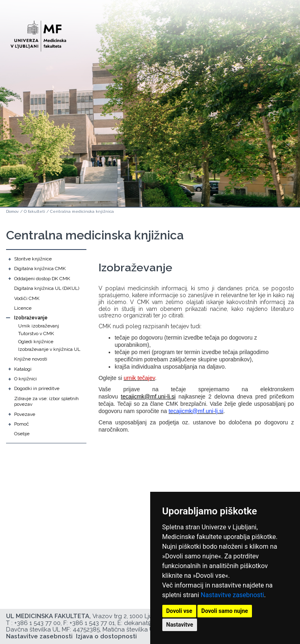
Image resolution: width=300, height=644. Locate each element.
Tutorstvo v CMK (36, 334)
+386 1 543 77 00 (37, 623)
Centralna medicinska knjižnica (82, 211)
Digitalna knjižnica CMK (40, 269)
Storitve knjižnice (33, 259)
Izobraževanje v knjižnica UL (49, 349)
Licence (23, 308)
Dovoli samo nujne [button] (225, 611)
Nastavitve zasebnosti (232, 595)
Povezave (25, 414)
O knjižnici (25, 379)
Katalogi (23, 369)
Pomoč (22, 424)
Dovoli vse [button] (179, 611)
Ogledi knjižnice (36, 342)
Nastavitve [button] (180, 625)
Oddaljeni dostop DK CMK (42, 279)
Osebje (22, 434)
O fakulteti (35, 211)
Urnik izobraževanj (39, 326)
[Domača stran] (38, 33)
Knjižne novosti (31, 359)
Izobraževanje (31, 318)
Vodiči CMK (27, 298)
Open (277, 40)
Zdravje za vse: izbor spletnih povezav (46, 401)
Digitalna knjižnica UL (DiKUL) (47, 288)
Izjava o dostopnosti (106, 636)
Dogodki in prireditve (37, 388)
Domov (12, 211)
